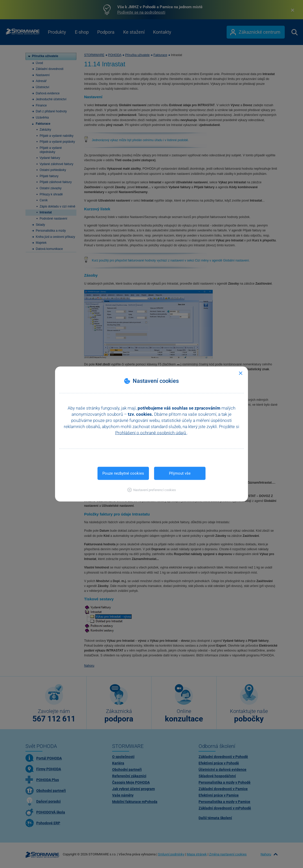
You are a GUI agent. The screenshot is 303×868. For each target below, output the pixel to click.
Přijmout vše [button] (180, 473)
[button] (152, 490)
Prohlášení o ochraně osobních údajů (151, 433)
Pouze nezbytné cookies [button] (123, 473)
